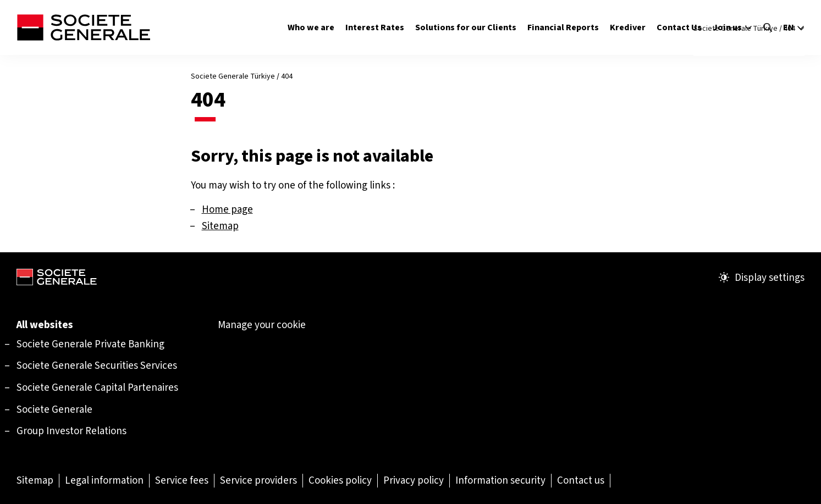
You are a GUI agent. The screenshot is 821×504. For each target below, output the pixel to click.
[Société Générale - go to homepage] (83, 27)
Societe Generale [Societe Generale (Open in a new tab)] (54, 409)
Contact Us (679, 27)
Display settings (762, 278)
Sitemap (220, 226)
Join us (732, 27)
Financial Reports (563, 27)
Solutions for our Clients (466, 27)
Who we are (311, 27)
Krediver (628, 27)
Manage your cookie (262, 325)
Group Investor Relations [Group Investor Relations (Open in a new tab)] (71, 431)
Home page (227, 209)
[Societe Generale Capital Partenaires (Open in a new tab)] (97, 387)
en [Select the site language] (794, 27)
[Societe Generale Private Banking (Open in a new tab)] (90, 344)
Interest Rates (375, 27)
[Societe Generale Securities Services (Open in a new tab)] (97, 365)
